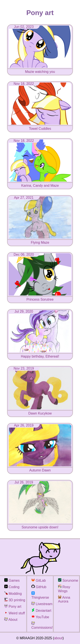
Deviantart (41, 611)
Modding (13, 594)
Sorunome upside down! (40, 525)
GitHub (39, 587)
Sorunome (68, 581)
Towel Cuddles (40, 127)
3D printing (15, 600)
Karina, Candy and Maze (40, 184)
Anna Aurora (64, 599)
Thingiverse (40, 596)
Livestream (42, 604)
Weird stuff (15, 613)
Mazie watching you (40, 70)
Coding (12, 587)
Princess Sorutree (40, 298)
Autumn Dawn (40, 468)
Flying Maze (40, 241)
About (11, 620)
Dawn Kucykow (40, 411)
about (58, 638)
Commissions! (42, 626)
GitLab (39, 581)
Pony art (13, 607)
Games (12, 581)
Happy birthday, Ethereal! (40, 354)
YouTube (40, 617)
